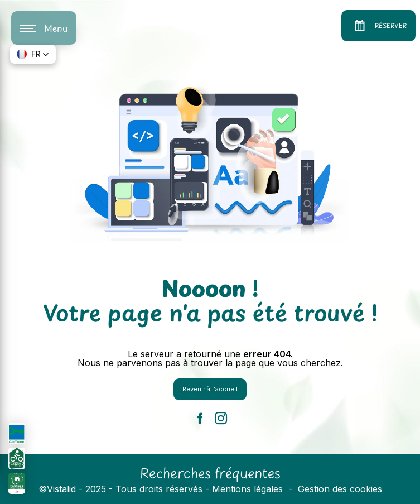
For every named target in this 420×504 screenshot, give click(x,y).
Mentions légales (247, 489)
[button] (33, 54)
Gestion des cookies (340, 489)
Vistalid (61, 489)
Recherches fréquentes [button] (210, 473)
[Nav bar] (44, 28)
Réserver (378, 26)
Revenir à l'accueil (210, 389)
